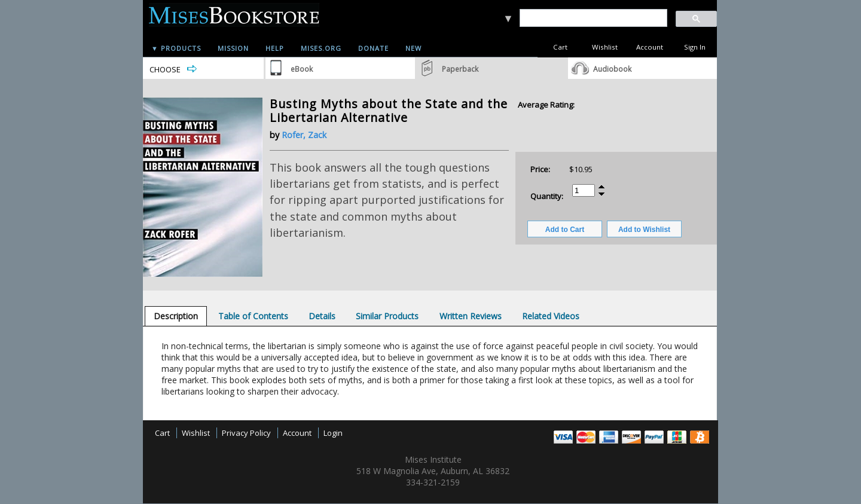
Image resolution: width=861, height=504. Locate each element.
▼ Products (176, 48)
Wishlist (605, 47)
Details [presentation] (322, 316)
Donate (373, 48)
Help (275, 48)
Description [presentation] (176, 316)
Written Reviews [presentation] (471, 316)
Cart (560, 47)
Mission (233, 48)
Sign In (695, 47)
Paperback (460, 69)
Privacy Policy (246, 433)
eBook (302, 69)
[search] (593, 18)
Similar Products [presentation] (387, 316)
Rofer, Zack (304, 135)
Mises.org (321, 48)
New (413, 48)
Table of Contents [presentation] (253, 316)
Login (333, 433)
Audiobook (612, 69)
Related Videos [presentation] (551, 316)
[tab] (176, 316)
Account (650, 47)
